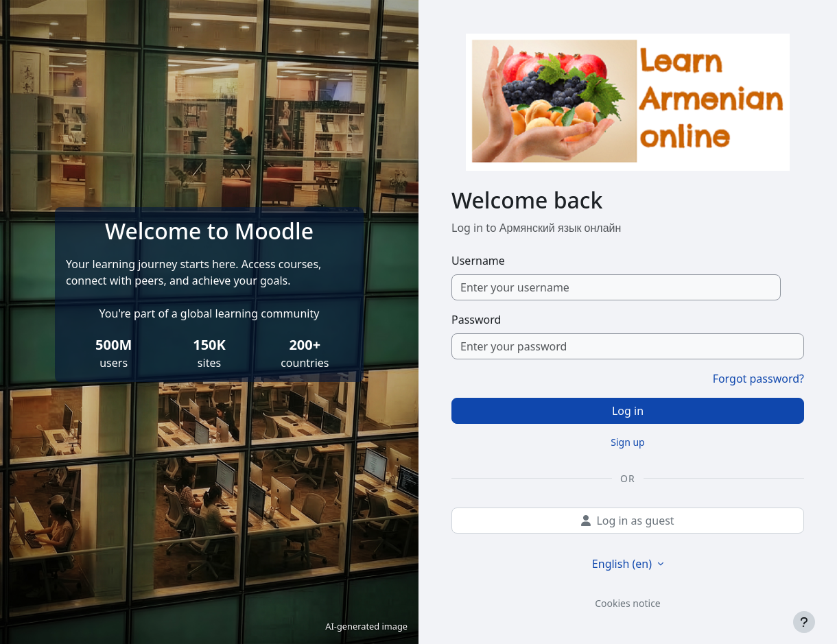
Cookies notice (628, 603)
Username (478, 261)
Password (476, 320)
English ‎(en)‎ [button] (623, 564)
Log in (628, 411)
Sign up (627, 442)
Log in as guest (627, 521)
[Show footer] (804, 622)
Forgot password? (758, 379)
